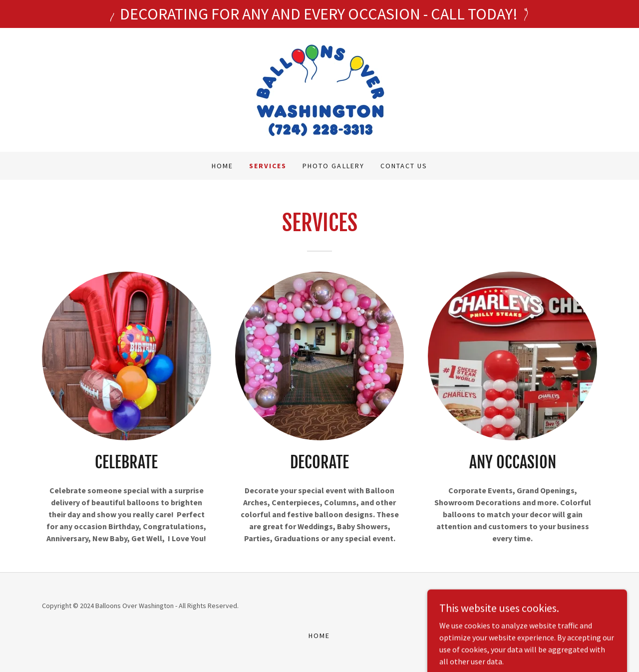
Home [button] (319, 636)
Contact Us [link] (404, 166)
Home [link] (222, 166)
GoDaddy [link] (534, 606)
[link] (319, 89)
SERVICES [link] (268, 166)
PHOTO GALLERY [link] (333, 166)
